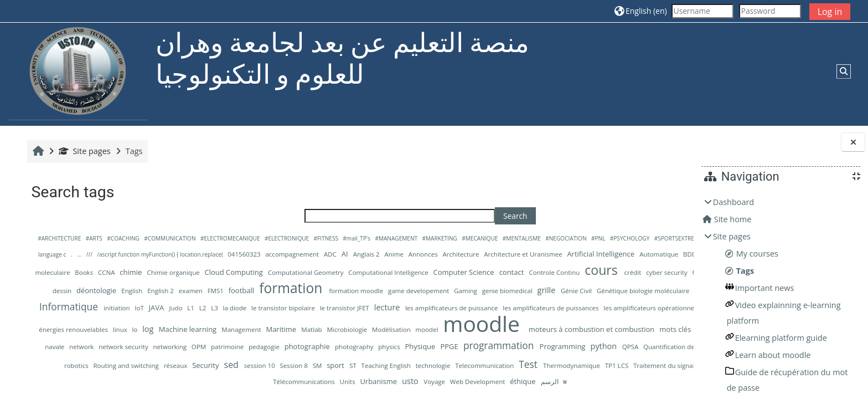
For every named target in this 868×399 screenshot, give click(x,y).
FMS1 (621, 288)
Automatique (166, 270)
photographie (443, 361)
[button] (641, 11)
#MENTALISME (531, 238)
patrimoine (363, 362)
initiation (645, 307)
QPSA (140, 378)
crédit (283, 288)
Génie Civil (351, 307)
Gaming (241, 307)
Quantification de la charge (193, 378)
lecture (271, 322)
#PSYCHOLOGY (638, 238)
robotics (322, 378)
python (114, 378)
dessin (468, 288)
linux (131, 344)
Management (252, 344)
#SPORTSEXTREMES (58, 254)
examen (596, 288)
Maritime (292, 344)
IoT (667, 307)
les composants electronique (630, 323)
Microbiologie (358, 344)
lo (146, 344)
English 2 (567, 288)
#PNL (607, 238)
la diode (118, 323)
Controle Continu (205, 288)
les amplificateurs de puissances (435, 323)
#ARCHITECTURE (68, 238)
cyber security (317, 288)
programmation (634, 360)
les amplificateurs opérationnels (535, 323)
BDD (197, 270)
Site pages (83, 151)
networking (306, 362)
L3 (99, 323)
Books (360, 270)
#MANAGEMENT (405, 238)
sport (581, 378)
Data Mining (411, 288)
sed (477, 377)
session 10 (505, 378)
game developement (193, 307)
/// (235, 254)
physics (525, 362)
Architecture (607, 254)
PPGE (586, 361)
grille (321, 306)
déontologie (503, 288)
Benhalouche (229, 270)
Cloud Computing (510, 270)
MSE (79, 362)
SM (563, 378)
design (443, 288)
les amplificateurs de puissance (336, 323)
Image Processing (537, 307)
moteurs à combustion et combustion (602, 344)
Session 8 (539, 378)
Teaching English (631, 378)
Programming (73, 378)
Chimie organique (449, 270)
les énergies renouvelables (80, 344)
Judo (60, 323)
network (217, 362)
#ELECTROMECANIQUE (239, 238)
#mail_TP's (366, 238)
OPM (335, 362)
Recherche (290, 378)
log (159, 344)
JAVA (40, 323)
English (538, 288)
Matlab (323, 344)
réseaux (421, 378)
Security (451, 378)
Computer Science (114, 288)
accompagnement (438, 254)
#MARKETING (449, 238)
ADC (477, 254)
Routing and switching (372, 378)
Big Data (267, 270)
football (646, 288)
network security (259, 362)
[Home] (78, 73)
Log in (830, 12)
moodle (495, 338)
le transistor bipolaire (167, 323)
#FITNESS (335, 238)
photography (490, 362)
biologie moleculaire (316, 270)
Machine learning (199, 344)
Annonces (569, 254)
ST (599, 378)
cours (252, 286)
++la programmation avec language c (164, 254)
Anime (540, 254)
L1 (75, 323)
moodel (438, 344)
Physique (556, 361)
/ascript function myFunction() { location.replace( (306, 254)
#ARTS (103, 238)
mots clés (51, 361)
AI (491, 254)
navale (190, 362)
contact (162, 288)
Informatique (597, 305)
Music (99, 362)
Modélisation (403, 344)
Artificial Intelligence (108, 270)
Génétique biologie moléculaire (418, 307)
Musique (126, 362)
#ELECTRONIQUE (296, 238)
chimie (407, 270)
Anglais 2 (512, 254)
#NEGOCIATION (575, 238)
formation (67, 304)
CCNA (383, 270)
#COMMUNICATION (179, 238)
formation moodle (131, 307)
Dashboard (734, 202)
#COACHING (133, 238)
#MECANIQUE (489, 238)
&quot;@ (100, 254)
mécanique (160, 362)
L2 (87, 323)
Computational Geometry (582, 270)
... (226, 254)
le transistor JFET (228, 323)
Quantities (254, 378)
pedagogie (400, 362)
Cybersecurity (365, 288)
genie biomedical (282, 307)
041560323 (390, 254)
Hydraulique (487, 307)
